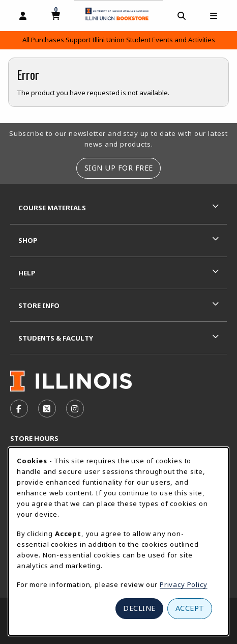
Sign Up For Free (119, 168)
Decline (139, 608)
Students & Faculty (56, 338)
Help (27, 273)
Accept (190, 608)
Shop (28, 240)
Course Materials (52, 208)
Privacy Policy (184, 584)
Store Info (39, 305)
